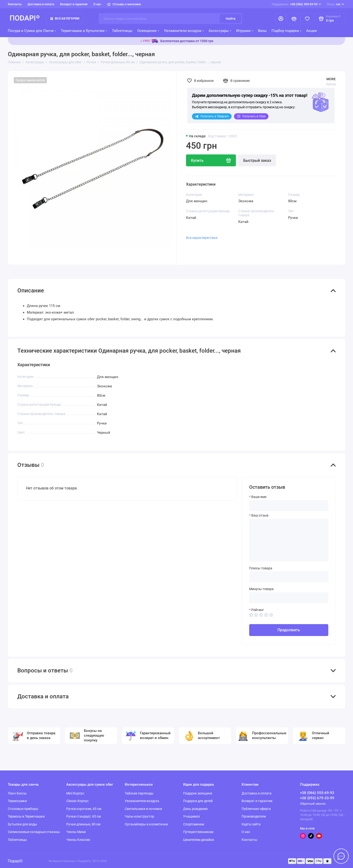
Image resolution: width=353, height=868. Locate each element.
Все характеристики (202, 238)
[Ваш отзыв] (289, 540)
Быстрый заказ (257, 160)
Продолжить (289, 630)
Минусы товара (261, 589)
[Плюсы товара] (289, 577)
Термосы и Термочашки (26, 816)
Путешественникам (198, 832)
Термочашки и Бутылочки (84, 31)
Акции (312, 31)
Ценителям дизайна (199, 840)
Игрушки (245, 31)
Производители (254, 816)
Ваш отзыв (260, 515)
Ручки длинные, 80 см (83, 824)
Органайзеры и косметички (146, 824)
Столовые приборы (23, 809)
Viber (251, 116)
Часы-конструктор (139, 816)
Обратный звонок (313, 804)
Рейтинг (258, 610)
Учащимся (191, 816)
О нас (97, 4)
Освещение (148, 31)
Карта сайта (251, 824)
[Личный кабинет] (281, 19)
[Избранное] (307, 19)
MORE (331, 79)
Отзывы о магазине (124, 4)
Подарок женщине (198, 793)
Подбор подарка (286, 31)
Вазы (262, 31)
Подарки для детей (198, 801)
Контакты (15, 4)
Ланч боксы (17, 793)
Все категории (65, 18)
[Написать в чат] (341, 856)
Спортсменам (194, 824)
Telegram (212, 116)
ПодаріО (15, 861)
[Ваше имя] (289, 506)
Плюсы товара (261, 568)
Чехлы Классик (78, 840)
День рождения (195, 809)
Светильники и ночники (143, 809)
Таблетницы (122, 31)
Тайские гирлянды (139, 793)
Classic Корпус (77, 801)
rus (336, 4)
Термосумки (17, 801)
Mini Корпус (75, 793)
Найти (231, 19)
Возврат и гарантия (74, 4)
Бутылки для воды (22, 824)
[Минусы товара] (289, 598)
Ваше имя (259, 497)
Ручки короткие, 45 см (84, 809)
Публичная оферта (256, 809)
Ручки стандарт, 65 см (83, 816)
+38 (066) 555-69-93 (296, 4)
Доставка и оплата (41, 4)
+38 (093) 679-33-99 (317, 798)
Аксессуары (220, 31)
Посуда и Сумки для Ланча (32, 31)
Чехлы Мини (76, 832)
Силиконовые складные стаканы (34, 832)
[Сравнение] (294, 19)
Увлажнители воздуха (184, 31)
